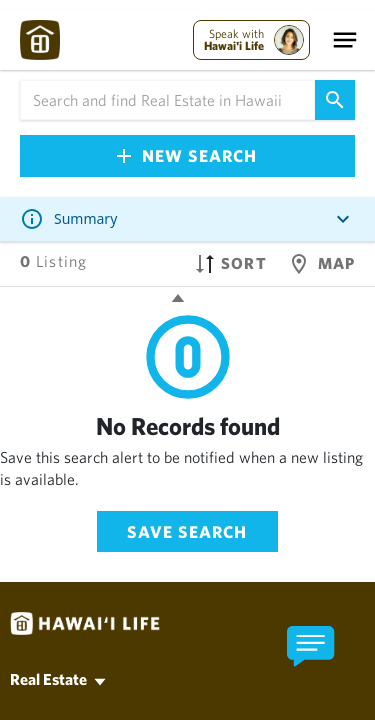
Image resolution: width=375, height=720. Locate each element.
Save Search (187, 531)
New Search (187, 155)
